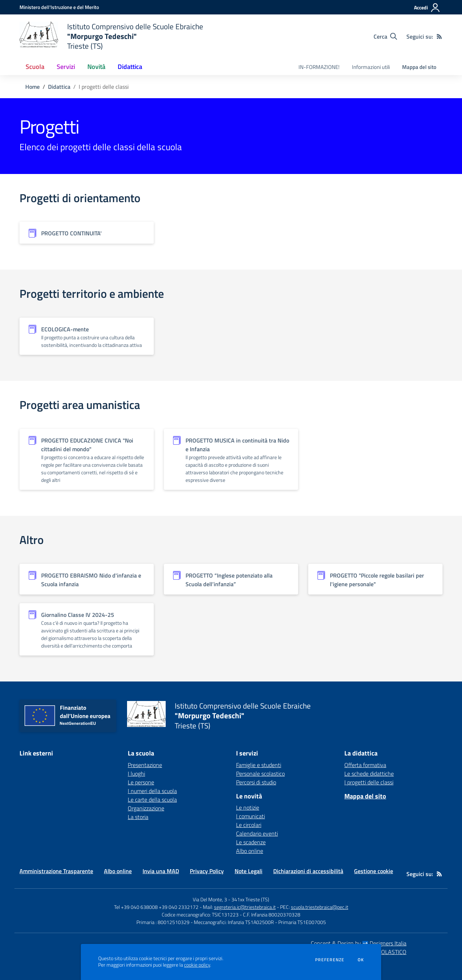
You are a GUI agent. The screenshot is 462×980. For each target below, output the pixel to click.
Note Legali (249, 871)
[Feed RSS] (439, 36)
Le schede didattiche (369, 774)
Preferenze (330, 960)
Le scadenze (251, 842)
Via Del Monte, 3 (210, 899)
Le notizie (248, 807)
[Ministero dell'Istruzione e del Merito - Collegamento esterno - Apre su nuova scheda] (59, 7)
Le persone (141, 782)
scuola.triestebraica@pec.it (320, 907)
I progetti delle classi (369, 782)
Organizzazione (146, 808)
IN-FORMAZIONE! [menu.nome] (319, 67)
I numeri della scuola (152, 791)
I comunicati (250, 816)
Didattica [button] (130, 67)
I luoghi (136, 774)
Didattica (59, 87)
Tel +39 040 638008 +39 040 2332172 (156, 907)
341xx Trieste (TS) (250, 899)
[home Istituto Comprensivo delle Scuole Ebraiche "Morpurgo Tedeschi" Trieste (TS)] (111, 36)
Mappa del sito (419, 67)
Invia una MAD (161, 871)
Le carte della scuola (152, 800)
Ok (361, 960)
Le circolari (249, 825)
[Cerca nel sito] (385, 36)
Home (32, 87)
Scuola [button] (35, 67)
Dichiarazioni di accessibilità (308, 871)
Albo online (250, 851)
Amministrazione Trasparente (56, 871)
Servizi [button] (66, 67)
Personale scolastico (260, 774)
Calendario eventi (257, 833)
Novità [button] (96, 67)
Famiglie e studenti (259, 765)
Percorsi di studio (256, 782)
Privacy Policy (207, 871)
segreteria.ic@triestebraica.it (245, 907)
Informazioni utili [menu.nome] (371, 67)
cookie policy (197, 965)
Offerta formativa (365, 765)
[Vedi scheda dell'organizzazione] (87, 233)
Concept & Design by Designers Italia (359, 943)
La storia (138, 817)
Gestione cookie (374, 871)
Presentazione (145, 765)
